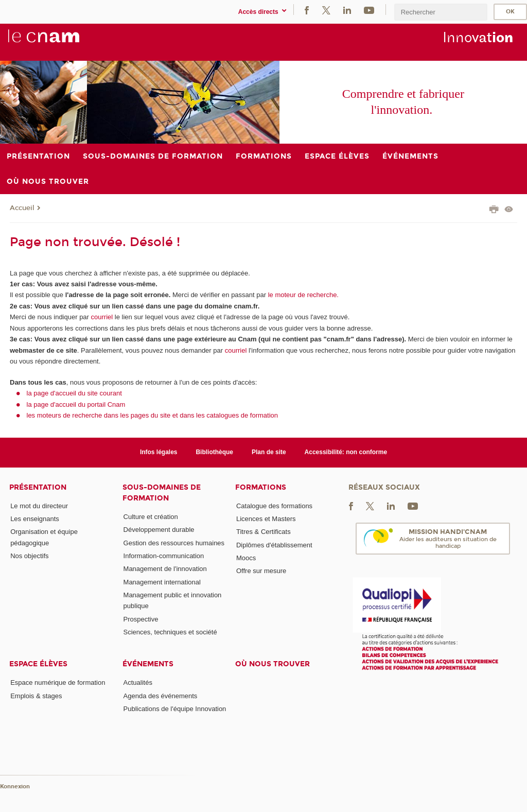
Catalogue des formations (274, 506)
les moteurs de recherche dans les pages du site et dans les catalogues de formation (153, 415)
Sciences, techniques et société (170, 632)
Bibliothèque (214, 452)
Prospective (141, 619)
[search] (441, 12)
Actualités (138, 683)
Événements (148, 664)
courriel (102, 317)
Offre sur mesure (261, 571)
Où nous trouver (273, 664)
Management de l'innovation (165, 569)
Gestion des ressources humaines (174, 543)
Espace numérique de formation (58, 683)
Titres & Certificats (263, 532)
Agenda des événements (161, 696)
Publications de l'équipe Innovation (175, 709)
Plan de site (269, 452)
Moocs (246, 558)
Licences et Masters (266, 519)
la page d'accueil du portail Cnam (76, 404)
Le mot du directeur (39, 506)
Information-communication (164, 556)
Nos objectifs (29, 556)
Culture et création (151, 517)
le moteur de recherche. (302, 295)
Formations (261, 487)
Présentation (38, 487)
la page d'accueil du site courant (74, 393)
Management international (162, 582)
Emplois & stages (36, 696)
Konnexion (15, 787)
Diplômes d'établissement (274, 545)
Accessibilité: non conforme (346, 452)
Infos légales (159, 452)
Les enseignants (35, 519)
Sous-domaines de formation (162, 493)
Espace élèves (38, 664)
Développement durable (159, 530)
